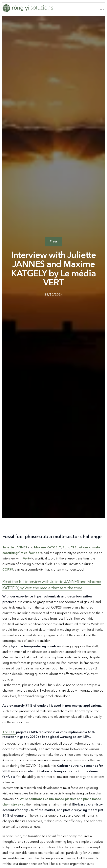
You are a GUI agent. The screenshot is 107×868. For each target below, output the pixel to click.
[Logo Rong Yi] (28, 8)
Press (54, 242)
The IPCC (9, 732)
